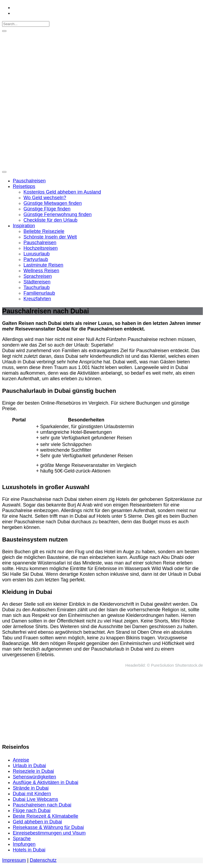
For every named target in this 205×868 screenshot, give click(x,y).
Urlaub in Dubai (29, 766)
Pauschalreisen (29, 181)
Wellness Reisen (41, 271)
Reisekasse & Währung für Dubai (48, 827)
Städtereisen (37, 282)
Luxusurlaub (37, 254)
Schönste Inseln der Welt (50, 237)
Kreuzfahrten (37, 299)
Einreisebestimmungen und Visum (49, 833)
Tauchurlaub (37, 287)
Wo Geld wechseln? (45, 198)
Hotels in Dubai (29, 850)
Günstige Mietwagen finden (53, 203)
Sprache (22, 839)
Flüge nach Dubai (32, 811)
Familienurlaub (39, 293)
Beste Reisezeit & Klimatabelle (46, 816)
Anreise (21, 760)
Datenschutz (43, 860)
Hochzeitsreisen (41, 248)
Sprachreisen (38, 276)
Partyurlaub (36, 259)
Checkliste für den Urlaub (50, 220)
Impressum (14, 860)
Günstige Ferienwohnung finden (58, 214)
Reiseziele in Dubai (33, 771)
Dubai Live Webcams (36, 799)
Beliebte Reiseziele (44, 231)
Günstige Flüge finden (47, 209)
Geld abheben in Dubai (37, 822)
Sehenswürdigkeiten (34, 777)
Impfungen (24, 844)
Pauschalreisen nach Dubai (42, 805)
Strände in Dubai (31, 788)
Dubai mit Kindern (32, 794)
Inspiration (24, 226)
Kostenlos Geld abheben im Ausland (62, 192)
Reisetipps (24, 186)
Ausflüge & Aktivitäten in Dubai (46, 782)
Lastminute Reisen (43, 265)
